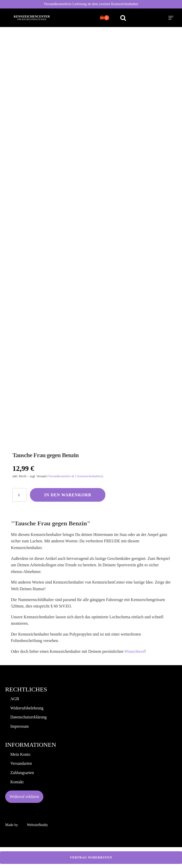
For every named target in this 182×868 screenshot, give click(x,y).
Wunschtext (134, 651)
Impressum (19, 726)
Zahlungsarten (22, 773)
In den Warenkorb (68, 495)
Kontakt (17, 782)
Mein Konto (20, 754)
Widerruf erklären (24, 797)
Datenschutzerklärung (28, 717)
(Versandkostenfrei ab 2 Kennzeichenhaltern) (75, 476)
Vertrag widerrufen (91, 857)
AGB (15, 699)
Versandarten (21, 763)
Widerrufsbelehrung (27, 708)
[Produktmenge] (20, 495)
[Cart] (105, 18)
